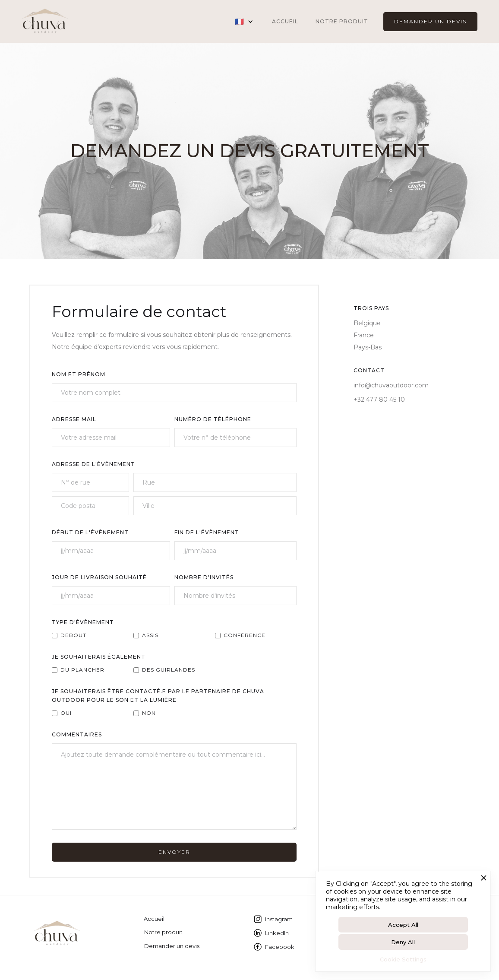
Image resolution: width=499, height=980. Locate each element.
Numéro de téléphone (213, 419)
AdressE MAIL (74, 419)
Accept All (403, 925)
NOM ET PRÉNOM (79, 374)
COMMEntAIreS (77, 734)
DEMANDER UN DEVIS (430, 21)
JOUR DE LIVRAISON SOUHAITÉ (99, 577)
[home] (45, 21)
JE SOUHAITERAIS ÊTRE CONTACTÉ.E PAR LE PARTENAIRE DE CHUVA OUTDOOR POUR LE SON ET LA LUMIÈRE (158, 696)
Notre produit (342, 21)
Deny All (403, 942)
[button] (244, 22)
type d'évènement (83, 622)
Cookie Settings (403, 959)
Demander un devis (172, 946)
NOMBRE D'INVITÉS (204, 577)
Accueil (154, 919)
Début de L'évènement (90, 532)
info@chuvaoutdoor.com (391, 385)
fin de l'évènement (207, 532)
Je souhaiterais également (99, 657)
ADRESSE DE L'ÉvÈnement (93, 464)
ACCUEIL (285, 21)
